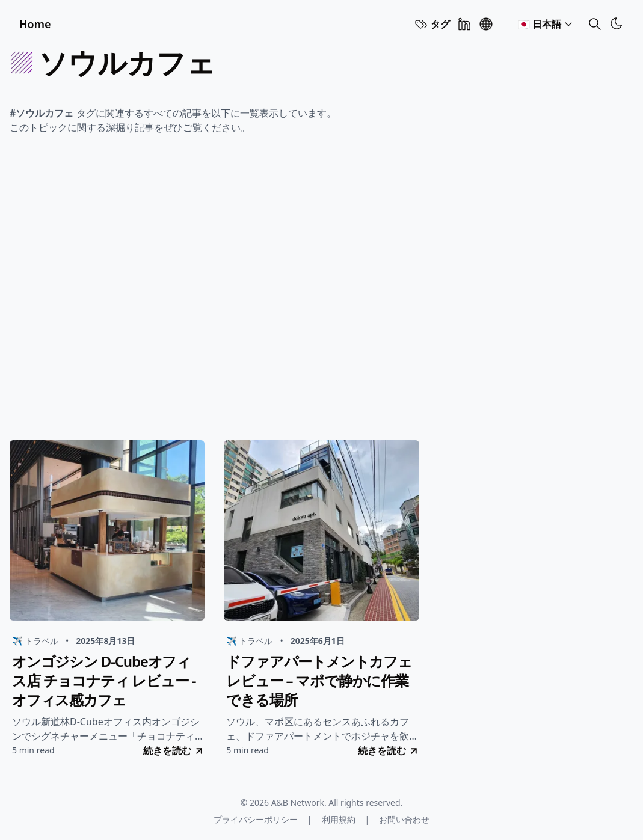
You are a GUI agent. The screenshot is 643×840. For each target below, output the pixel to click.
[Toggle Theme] (617, 23)
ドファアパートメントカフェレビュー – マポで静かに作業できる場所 (319, 681)
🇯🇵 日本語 (546, 24)
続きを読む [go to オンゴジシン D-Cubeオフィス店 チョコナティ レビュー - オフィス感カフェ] (174, 750)
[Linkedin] (464, 24)
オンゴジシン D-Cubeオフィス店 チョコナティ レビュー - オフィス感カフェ (104, 681)
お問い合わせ (404, 819)
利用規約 (339, 819)
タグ (432, 24)
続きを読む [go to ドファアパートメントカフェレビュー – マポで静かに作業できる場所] (389, 750)
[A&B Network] (486, 24)
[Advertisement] (321, 291)
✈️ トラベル (35, 641)
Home (35, 24)
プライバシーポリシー (256, 819)
